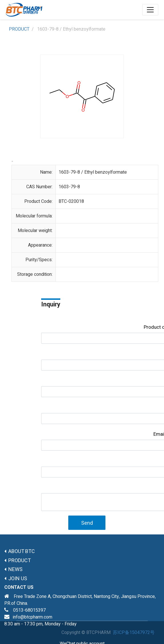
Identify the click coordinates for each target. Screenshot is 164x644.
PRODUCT (19, 29)
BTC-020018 (71, 201)
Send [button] (87, 523)
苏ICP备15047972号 (134, 633)
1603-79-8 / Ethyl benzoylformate (93, 172)
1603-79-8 (69, 187)
